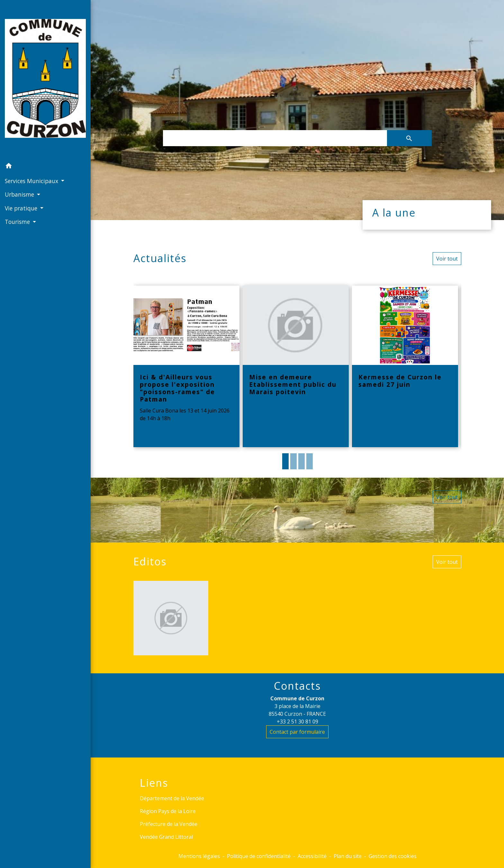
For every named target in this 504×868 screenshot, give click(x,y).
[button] (45, 167)
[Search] (275, 138)
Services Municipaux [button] (32, 181)
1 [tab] (285, 461)
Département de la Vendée (172, 798)
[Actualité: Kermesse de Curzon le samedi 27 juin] (405, 367)
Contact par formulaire (297, 732)
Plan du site (348, 856)
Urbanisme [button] (20, 194)
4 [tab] (310, 461)
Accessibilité (312, 856)
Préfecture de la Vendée (169, 824)
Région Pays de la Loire (168, 811)
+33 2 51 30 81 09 (297, 722)
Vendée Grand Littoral (166, 837)
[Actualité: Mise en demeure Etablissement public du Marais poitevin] (296, 367)
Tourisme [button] (18, 222)
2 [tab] (293, 461)
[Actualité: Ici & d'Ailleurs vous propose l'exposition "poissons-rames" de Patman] (186, 367)
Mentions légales (199, 856)
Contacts (297, 686)
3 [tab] (301, 461)
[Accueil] (45, 80)
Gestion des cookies (393, 856)
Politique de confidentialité (259, 856)
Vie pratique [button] (22, 208)
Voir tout (447, 259)
